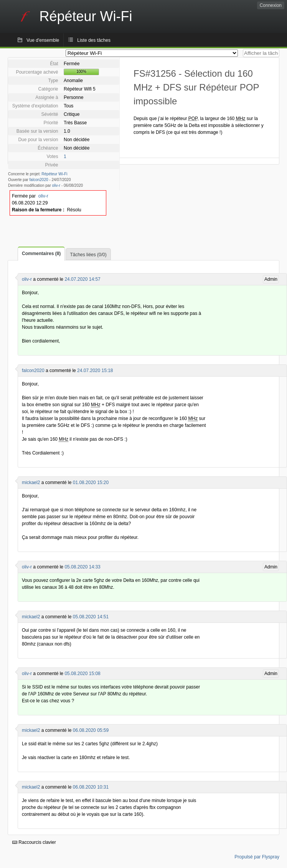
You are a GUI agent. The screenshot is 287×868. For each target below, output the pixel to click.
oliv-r (56, 185)
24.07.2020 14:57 (82, 279)
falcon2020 (39, 180)
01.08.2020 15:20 (91, 483)
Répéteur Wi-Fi (54, 174)
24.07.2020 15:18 (95, 371)
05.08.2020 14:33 (82, 567)
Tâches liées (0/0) (88, 255)
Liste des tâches (94, 40)
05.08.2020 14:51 (91, 617)
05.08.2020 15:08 (82, 674)
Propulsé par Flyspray (257, 857)
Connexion (271, 5)
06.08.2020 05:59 (91, 730)
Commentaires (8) (41, 254)
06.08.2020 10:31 (91, 787)
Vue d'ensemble (43, 40)
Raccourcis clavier (34, 842)
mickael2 (31, 483)
